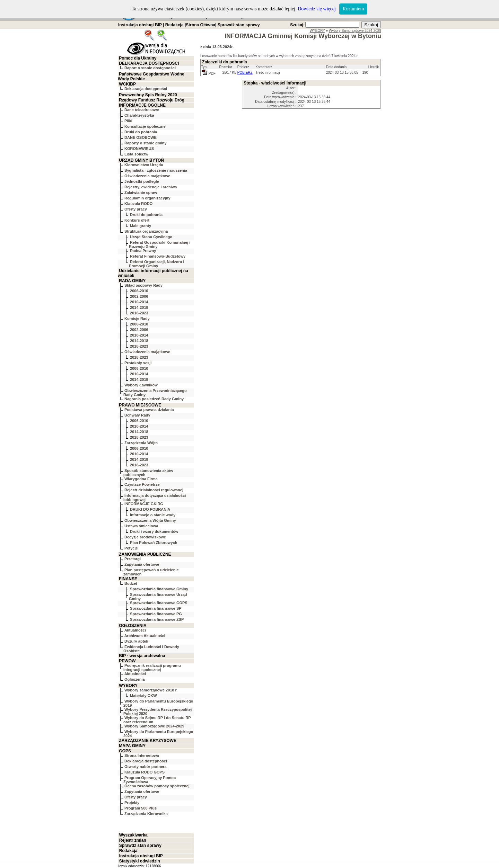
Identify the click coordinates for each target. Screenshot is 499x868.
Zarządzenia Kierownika (146, 814)
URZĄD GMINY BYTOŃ (141, 160)
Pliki (128, 121)
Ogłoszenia (135, 679)
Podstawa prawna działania (149, 410)
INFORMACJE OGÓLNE (142, 105)
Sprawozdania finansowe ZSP (157, 619)
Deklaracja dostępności (146, 89)
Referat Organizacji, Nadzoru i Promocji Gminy (157, 264)
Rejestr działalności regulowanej (154, 490)
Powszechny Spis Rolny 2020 (148, 95)
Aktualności (135, 630)
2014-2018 (139, 307)
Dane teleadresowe (142, 110)
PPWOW (127, 661)
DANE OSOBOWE (141, 137)
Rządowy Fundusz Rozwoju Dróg (152, 100)
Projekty (132, 803)
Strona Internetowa (142, 755)
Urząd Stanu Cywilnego (151, 237)
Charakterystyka (139, 115)
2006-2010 (139, 291)
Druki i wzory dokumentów (154, 531)
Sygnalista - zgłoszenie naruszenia (156, 170)
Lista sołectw (136, 154)
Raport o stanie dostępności (150, 68)
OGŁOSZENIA (133, 626)
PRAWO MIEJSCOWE (140, 405)
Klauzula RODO (138, 204)
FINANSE (128, 579)
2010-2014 (139, 302)
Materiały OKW (143, 696)
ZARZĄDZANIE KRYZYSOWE (148, 741)
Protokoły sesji (138, 363)
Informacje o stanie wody (153, 515)
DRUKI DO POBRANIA (150, 509)
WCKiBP (127, 84)
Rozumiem (353, 9)
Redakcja (174, 25)
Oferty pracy (136, 209)
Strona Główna (200, 25)
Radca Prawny (143, 251)
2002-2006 (139, 296)
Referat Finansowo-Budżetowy (158, 256)
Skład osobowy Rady (143, 285)
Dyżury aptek (136, 641)
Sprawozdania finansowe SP (156, 608)
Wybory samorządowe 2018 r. (151, 690)
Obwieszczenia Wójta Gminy (150, 520)
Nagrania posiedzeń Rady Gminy (154, 399)
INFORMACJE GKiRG (144, 504)
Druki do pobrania (141, 132)
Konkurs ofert (137, 220)
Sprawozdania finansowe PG (156, 614)
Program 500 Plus (141, 808)
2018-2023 (139, 313)
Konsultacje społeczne (145, 126)
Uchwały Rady (137, 415)
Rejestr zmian (133, 840)
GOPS (125, 751)
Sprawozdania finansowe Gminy (159, 589)
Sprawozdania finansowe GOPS (159, 603)
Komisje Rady (137, 319)
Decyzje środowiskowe (145, 537)
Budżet (131, 583)
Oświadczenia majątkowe (147, 176)
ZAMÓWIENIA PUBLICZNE (145, 554)
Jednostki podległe (142, 181)
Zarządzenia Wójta (141, 443)
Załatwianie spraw (141, 193)
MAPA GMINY (132, 746)
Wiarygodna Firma (141, 479)
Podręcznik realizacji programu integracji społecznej (152, 668)
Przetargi (133, 559)
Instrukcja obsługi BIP (140, 25)
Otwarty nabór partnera (146, 767)
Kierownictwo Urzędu (144, 165)
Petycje (131, 548)
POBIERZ (245, 73)
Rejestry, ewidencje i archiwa (151, 187)
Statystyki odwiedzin (140, 861)
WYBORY (128, 686)
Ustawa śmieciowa (141, 526)
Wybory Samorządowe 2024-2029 (154, 726)
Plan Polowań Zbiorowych (154, 543)
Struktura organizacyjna (146, 231)
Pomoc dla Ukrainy (138, 58)
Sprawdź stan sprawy (239, 25)
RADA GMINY (132, 281)
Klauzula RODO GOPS (145, 772)
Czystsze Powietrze (142, 484)
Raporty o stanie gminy (146, 143)
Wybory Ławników (141, 385)
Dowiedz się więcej (317, 9)
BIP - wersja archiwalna (142, 656)
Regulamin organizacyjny (147, 198)
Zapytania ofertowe (142, 564)
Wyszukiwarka (133, 835)
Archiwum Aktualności (145, 636)
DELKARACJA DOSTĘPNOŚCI (149, 63)
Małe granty (141, 226)
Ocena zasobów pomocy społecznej (157, 786)
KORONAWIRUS (139, 149)
